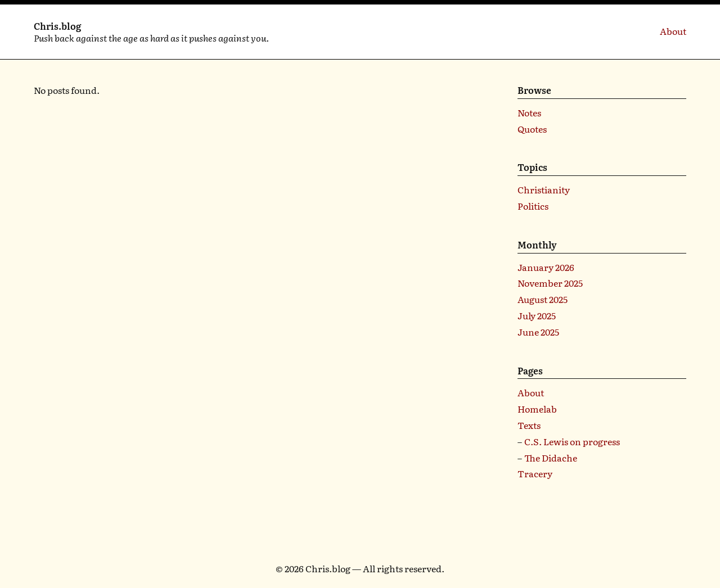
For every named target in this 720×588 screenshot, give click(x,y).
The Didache (551, 458)
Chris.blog (57, 26)
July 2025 (537, 315)
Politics (533, 206)
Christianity (544, 189)
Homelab (537, 409)
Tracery (535, 473)
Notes (529, 112)
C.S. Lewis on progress (572, 441)
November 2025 (550, 283)
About (673, 31)
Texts (529, 425)
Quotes (532, 129)
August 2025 (543, 299)
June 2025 (538, 332)
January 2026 (546, 267)
